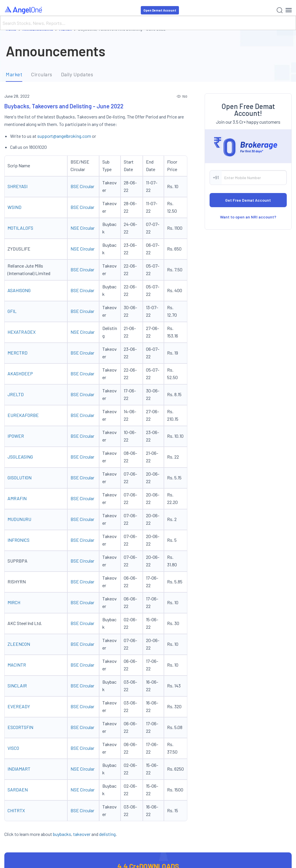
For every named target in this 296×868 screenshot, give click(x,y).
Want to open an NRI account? (248, 217)
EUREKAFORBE (23, 415)
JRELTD (16, 394)
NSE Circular (83, 228)
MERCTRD (17, 353)
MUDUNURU (19, 519)
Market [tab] (14, 74)
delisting (107, 834)
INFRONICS (18, 540)
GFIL (12, 311)
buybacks (62, 834)
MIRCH (14, 602)
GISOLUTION (20, 477)
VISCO (13, 748)
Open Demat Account (160, 10)
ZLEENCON (19, 644)
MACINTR (17, 665)
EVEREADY (19, 706)
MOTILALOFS (20, 228)
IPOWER (16, 436)
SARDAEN (18, 790)
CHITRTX (16, 810)
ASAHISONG (19, 290)
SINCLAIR (17, 686)
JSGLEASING (21, 457)
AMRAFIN (17, 498)
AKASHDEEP (20, 373)
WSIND (14, 207)
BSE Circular (82, 186)
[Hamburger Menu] (289, 10)
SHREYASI (17, 186)
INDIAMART (19, 769)
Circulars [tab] (42, 74)
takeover (82, 834)
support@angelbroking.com (64, 136)
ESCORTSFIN (20, 727)
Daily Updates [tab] (77, 74)
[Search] (148, 23)
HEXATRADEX (22, 332)
